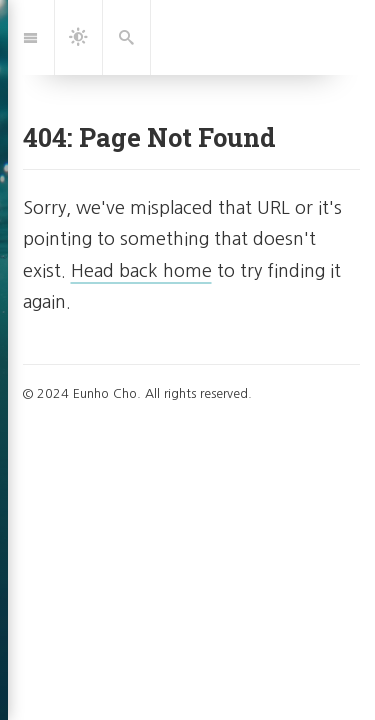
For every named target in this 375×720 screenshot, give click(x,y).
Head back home (141, 271)
